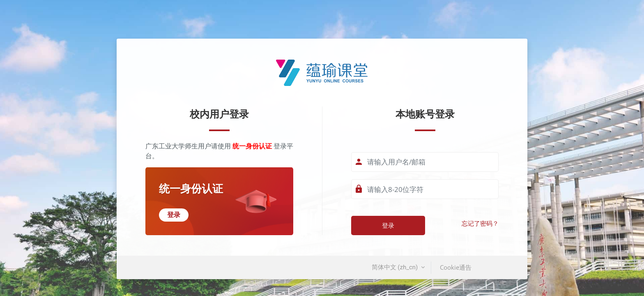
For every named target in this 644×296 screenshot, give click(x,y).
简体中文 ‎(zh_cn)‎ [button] (396, 267)
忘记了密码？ (480, 224)
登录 (388, 225)
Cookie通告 (456, 267)
